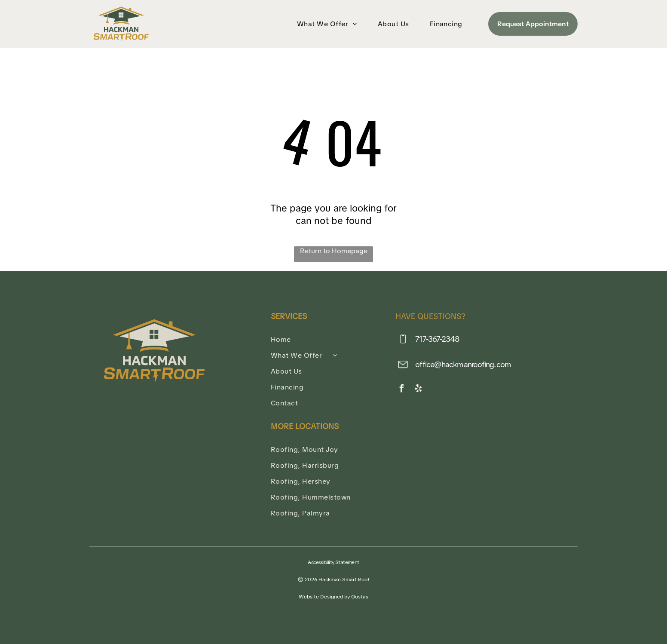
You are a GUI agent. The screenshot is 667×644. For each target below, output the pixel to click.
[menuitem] (329, 24)
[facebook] (402, 389)
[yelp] (418, 389)
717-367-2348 (437, 339)
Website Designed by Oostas (333, 597)
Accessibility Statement (333, 562)
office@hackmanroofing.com (463, 364)
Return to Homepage (334, 251)
